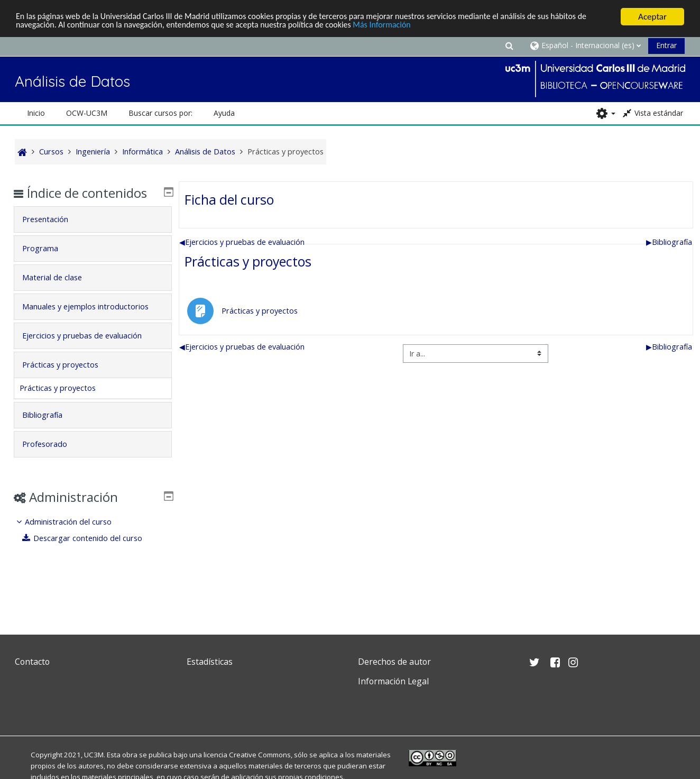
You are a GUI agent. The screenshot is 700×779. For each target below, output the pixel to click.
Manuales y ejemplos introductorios (67, 329)
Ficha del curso (229, 199)
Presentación (53, 235)
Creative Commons (260, 755)
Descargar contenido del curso (90, 568)
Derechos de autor (394, 662)
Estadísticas (210, 662)
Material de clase (60, 293)
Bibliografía (669, 242)
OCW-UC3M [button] (87, 113)
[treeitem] (93, 560)
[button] (510, 45)
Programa (48, 264)
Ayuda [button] (224, 113)
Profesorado (53, 474)
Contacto (32, 662)
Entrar (666, 45)
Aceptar (652, 17)
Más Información (418, 26)
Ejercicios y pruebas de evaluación (242, 242)
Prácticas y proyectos (248, 261)
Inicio (36, 113)
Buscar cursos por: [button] (160, 113)
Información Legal (393, 681)
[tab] (93, 235)
